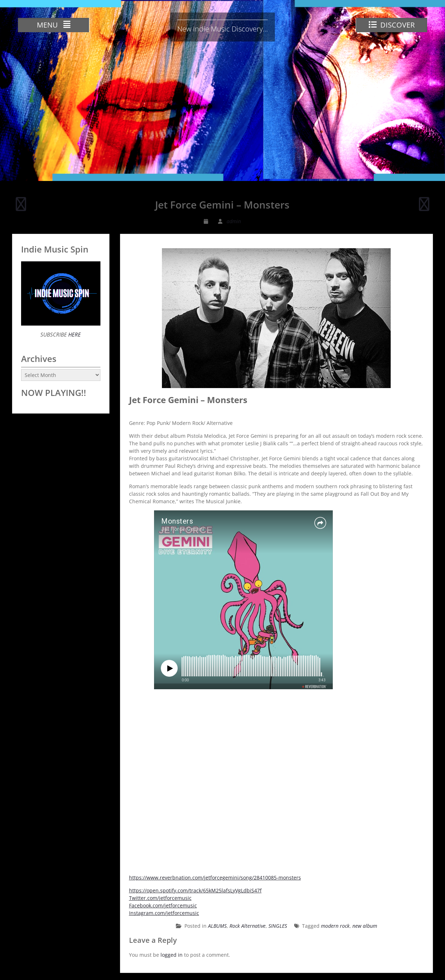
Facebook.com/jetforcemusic (163, 905)
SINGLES (278, 926)
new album (365, 926)
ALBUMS (217, 926)
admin (234, 221)
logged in (172, 955)
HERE (74, 334)
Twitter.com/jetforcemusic (160, 898)
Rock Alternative (248, 926)
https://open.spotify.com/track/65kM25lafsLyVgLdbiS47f (195, 890)
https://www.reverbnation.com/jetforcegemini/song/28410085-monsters (215, 878)
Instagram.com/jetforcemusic (164, 913)
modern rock (335, 926)
